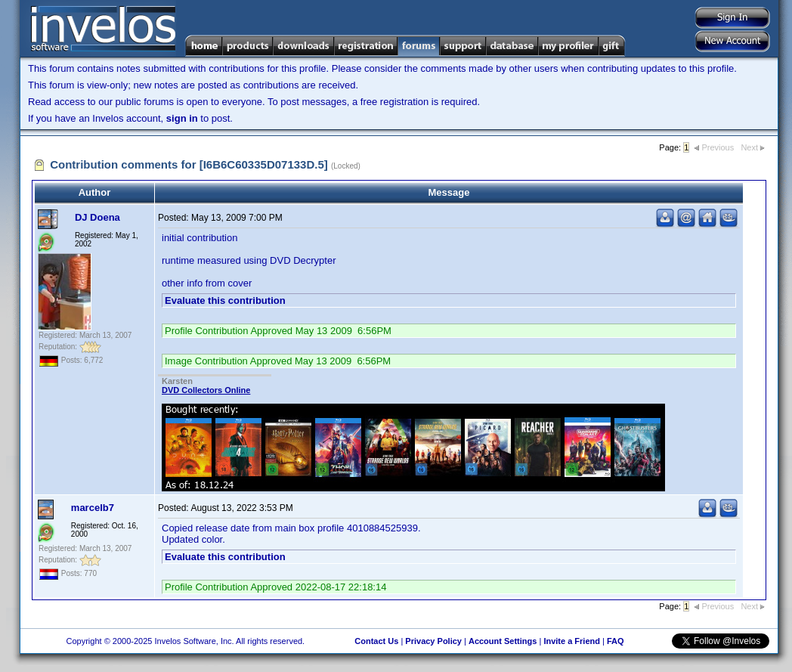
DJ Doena (97, 217)
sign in (182, 118)
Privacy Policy (433, 641)
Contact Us (376, 641)
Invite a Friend (572, 641)
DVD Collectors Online (206, 390)
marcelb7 (93, 508)
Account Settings (503, 641)
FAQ (616, 641)
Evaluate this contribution (225, 300)
